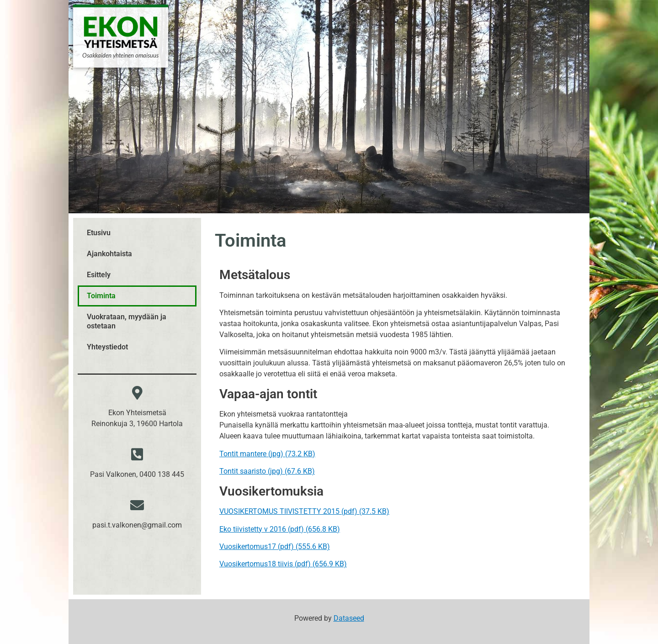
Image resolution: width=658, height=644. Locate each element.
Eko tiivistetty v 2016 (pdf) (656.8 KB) (280, 529)
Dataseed (349, 618)
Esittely (99, 275)
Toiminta (101, 296)
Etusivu (99, 233)
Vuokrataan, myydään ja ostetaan (127, 321)
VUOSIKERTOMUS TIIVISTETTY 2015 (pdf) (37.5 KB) (304, 511)
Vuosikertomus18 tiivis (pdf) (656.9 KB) (283, 564)
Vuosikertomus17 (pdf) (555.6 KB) (275, 546)
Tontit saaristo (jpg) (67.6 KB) (267, 471)
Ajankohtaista (109, 254)
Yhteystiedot (107, 347)
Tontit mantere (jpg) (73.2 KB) (267, 454)
